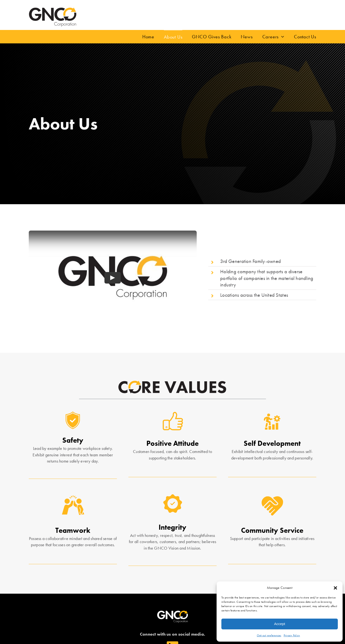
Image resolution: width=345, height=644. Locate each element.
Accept (280, 624)
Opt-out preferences (269, 635)
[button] (335, 588)
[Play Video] (113, 278)
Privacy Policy (292, 635)
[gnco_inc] (53, 9)
